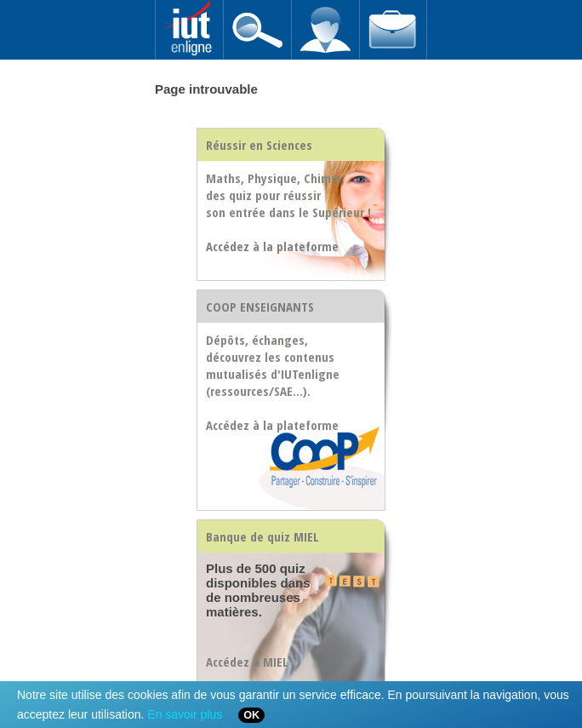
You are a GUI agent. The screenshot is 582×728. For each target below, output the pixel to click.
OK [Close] (251, 715)
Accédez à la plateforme (272, 425)
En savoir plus (185, 714)
